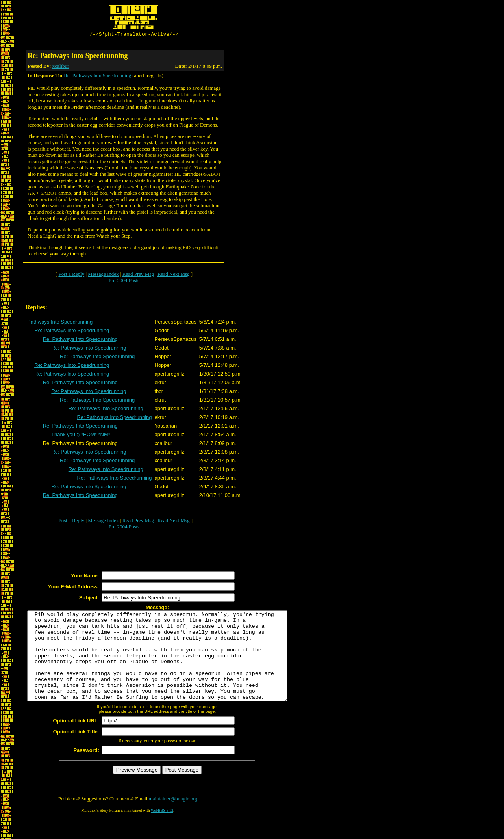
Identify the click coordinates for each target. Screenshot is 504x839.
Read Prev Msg (138, 275)
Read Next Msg (174, 275)
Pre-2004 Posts (124, 282)
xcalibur (61, 67)
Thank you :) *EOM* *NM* (81, 436)
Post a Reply (71, 275)
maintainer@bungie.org (173, 818)
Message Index (103, 275)
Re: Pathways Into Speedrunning (97, 77)
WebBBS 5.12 (162, 829)
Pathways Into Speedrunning (60, 323)
